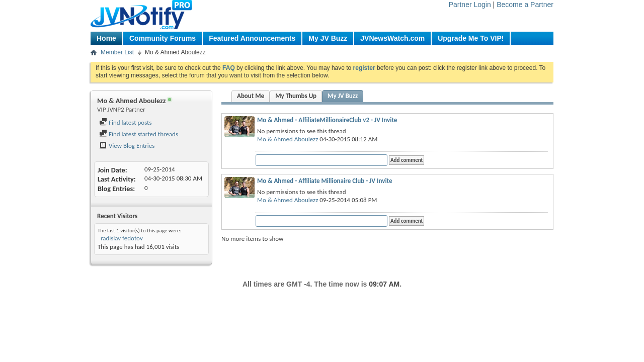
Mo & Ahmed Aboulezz (288, 139)
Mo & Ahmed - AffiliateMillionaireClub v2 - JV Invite (327, 120)
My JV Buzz (328, 38)
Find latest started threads (139, 134)
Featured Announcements (252, 38)
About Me (251, 96)
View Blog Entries (127, 146)
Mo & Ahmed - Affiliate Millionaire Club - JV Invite (325, 181)
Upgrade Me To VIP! (471, 38)
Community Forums (163, 38)
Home (106, 38)
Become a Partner (525, 5)
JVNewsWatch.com (392, 38)
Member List (117, 52)
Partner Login (470, 5)
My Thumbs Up (296, 96)
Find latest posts (126, 122)
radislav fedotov (121, 238)
